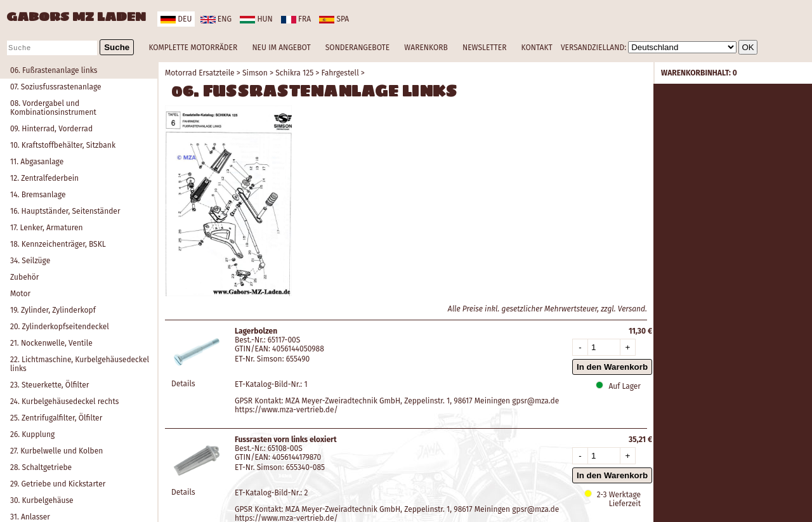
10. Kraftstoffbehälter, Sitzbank (63, 145)
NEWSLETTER (484, 48)
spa (334, 19)
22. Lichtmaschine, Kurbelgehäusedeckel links (80, 364)
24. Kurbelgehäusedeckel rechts (64, 401)
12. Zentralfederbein (44, 178)
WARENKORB (426, 48)
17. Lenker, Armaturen (47, 228)
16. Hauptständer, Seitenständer (65, 211)
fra (296, 19)
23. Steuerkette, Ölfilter (49, 385)
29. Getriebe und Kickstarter (58, 484)
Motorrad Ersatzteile (200, 73)
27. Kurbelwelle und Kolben (56, 451)
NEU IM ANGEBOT (281, 48)
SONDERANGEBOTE (357, 48)
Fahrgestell (340, 73)
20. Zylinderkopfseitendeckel (60, 327)
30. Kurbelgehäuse (42, 500)
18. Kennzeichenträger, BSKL (58, 244)
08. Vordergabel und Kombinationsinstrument (53, 108)
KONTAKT (537, 48)
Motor (20, 294)
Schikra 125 (294, 73)
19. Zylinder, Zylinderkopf (53, 310)
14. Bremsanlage (38, 195)
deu (176, 19)
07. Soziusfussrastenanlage (56, 87)
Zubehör (24, 277)
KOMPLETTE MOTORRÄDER (193, 48)
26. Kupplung (32, 434)
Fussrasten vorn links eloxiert (286, 440)
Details (183, 384)
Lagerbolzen (256, 331)
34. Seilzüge (30, 261)
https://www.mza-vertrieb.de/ (286, 410)
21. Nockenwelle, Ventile (51, 343)
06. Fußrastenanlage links (54, 70)
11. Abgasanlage (37, 162)
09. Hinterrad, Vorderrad (51, 129)
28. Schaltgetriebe (41, 467)
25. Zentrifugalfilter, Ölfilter (56, 418)
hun (256, 19)
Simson (255, 73)
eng (216, 19)
